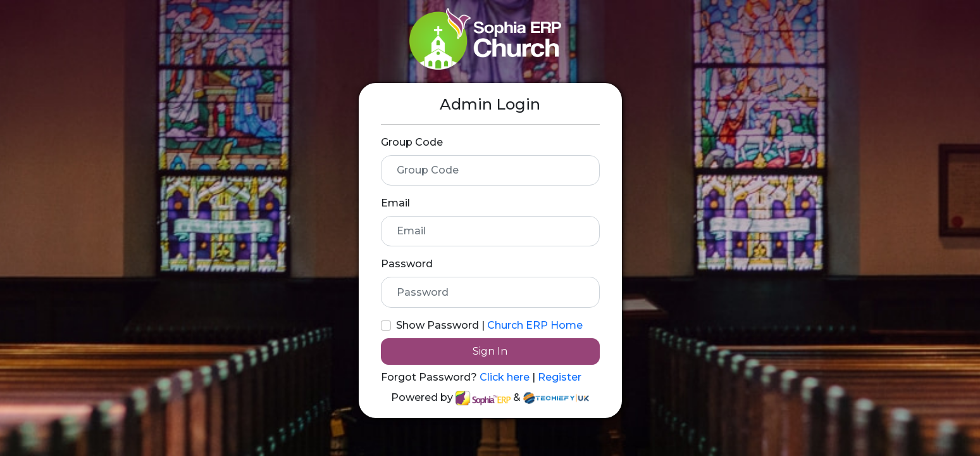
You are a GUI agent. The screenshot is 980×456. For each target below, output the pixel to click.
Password (407, 264)
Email (395, 203)
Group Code (412, 142)
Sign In (490, 351)
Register (560, 377)
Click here (506, 377)
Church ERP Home (535, 325)
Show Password (437, 325)
